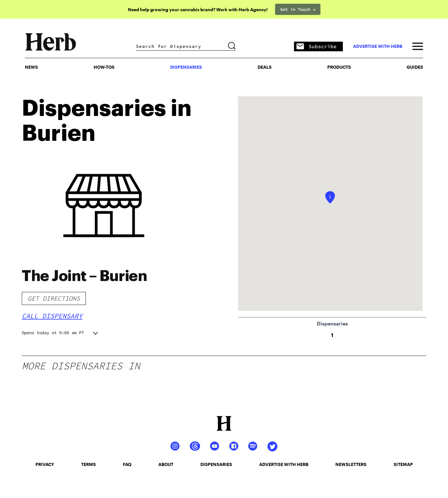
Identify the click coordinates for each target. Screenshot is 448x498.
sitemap (403, 464)
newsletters (351, 464)
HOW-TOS (104, 67)
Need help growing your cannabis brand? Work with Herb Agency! (198, 9)
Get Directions (54, 298)
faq (127, 464)
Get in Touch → (298, 9)
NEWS (31, 67)
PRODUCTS (339, 67)
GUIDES (415, 67)
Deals (265, 67)
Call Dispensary (52, 316)
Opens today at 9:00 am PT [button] (53, 333)
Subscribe (317, 47)
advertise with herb (378, 46)
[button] (330, 197)
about (166, 464)
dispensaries (216, 464)
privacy (45, 464)
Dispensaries (186, 67)
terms (89, 464)
